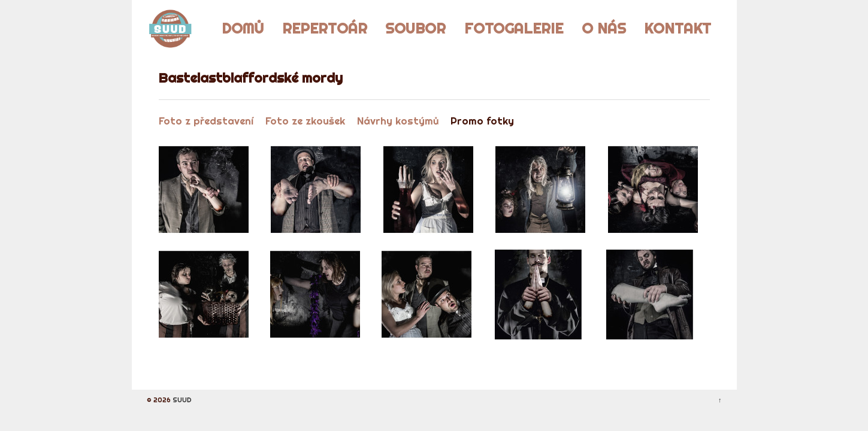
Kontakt (678, 28)
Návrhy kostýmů (398, 121)
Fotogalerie (514, 28)
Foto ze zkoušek (305, 121)
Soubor (415, 28)
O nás (604, 28)
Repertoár (325, 28)
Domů (243, 28)
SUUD (181, 400)
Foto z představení (206, 121)
